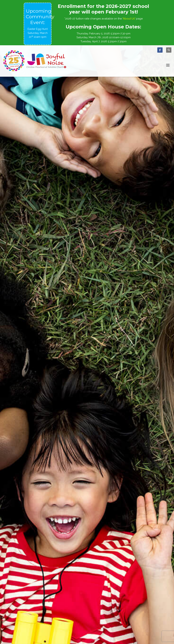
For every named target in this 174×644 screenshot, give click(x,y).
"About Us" (129, 19)
